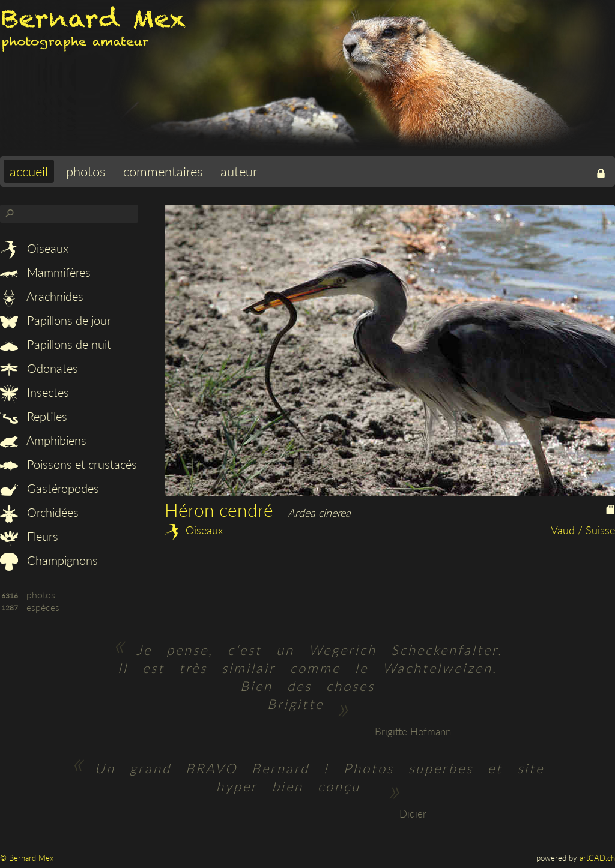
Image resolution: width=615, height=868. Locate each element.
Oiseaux (34, 248)
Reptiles (34, 416)
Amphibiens (43, 440)
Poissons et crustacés (68, 464)
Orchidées (39, 512)
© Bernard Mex (27, 858)
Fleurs (29, 536)
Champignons (49, 560)
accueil (29, 171)
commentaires (163, 171)
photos (86, 171)
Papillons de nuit (56, 344)
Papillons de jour (56, 320)
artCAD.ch (597, 858)
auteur (239, 171)
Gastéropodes (50, 488)
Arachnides (42, 296)
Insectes (35, 392)
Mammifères (45, 272)
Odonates (39, 368)
